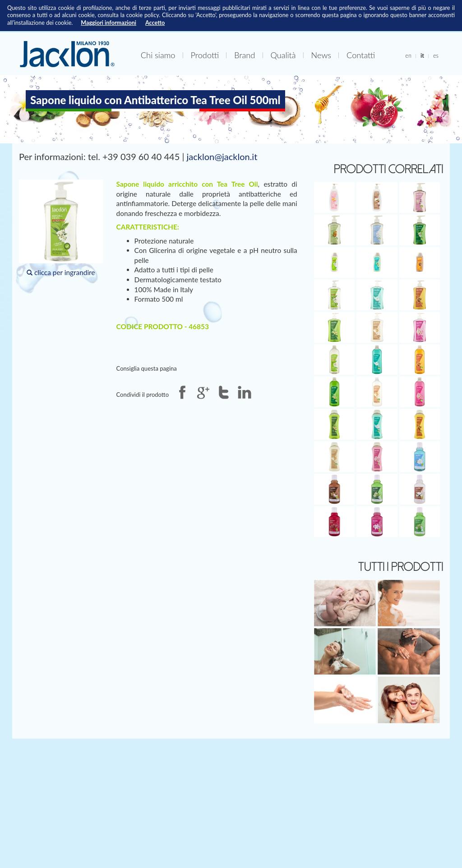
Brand (245, 55)
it (422, 55)
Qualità (283, 55)
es (436, 55)
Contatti (361, 55)
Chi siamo (158, 55)
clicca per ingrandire (61, 228)
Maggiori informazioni (109, 23)
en (408, 55)
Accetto (155, 23)
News (321, 55)
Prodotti (205, 55)
